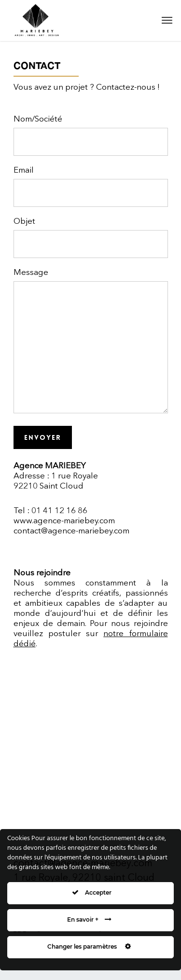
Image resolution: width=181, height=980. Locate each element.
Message (91, 342)
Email (91, 187)
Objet (91, 238)
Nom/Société (91, 136)
